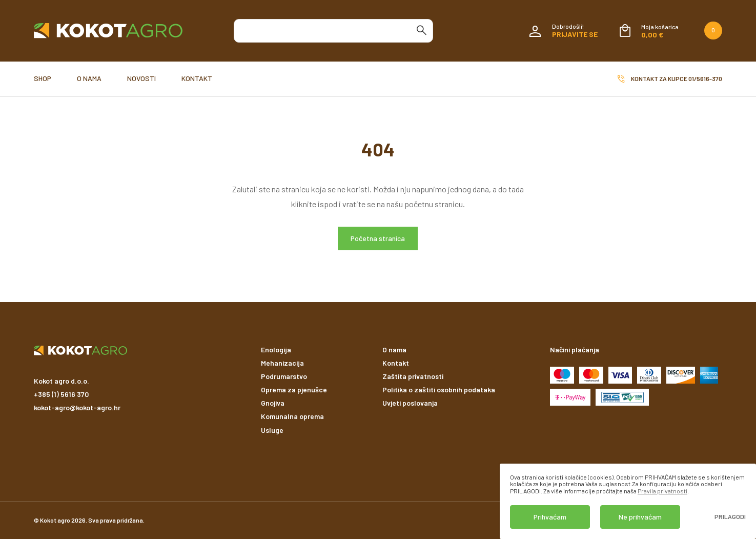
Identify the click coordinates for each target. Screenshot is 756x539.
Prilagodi (730, 517)
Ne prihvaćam (640, 517)
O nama (89, 78)
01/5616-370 (705, 78)
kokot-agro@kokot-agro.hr (77, 407)
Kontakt (197, 78)
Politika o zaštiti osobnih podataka (439, 390)
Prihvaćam (550, 517)
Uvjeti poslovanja (410, 403)
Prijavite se (575, 34)
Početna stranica (378, 238)
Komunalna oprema (292, 416)
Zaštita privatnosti (413, 376)
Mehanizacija (282, 363)
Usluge (272, 430)
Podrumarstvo (284, 376)
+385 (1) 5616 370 (61, 394)
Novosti (141, 78)
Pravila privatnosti (662, 491)
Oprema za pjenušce (294, 390)
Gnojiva (273, 403)
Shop (43, 78)
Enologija (276, 350)
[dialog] (628, 501)
